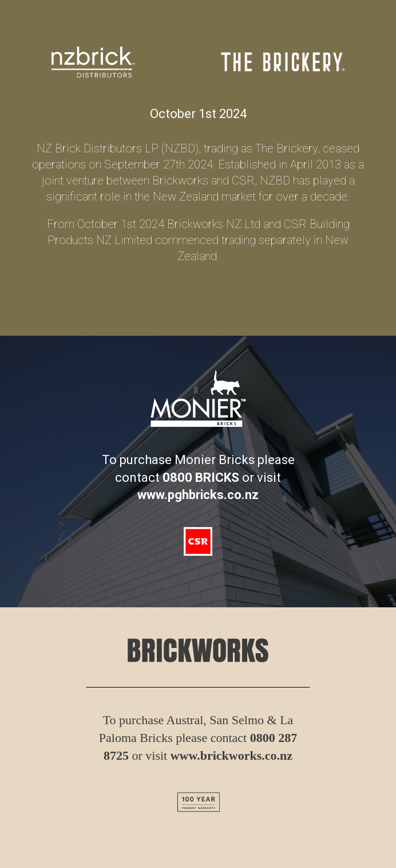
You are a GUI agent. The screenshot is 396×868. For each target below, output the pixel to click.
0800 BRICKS (201, 478)
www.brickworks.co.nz (231, 755)
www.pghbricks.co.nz (198, 495)
